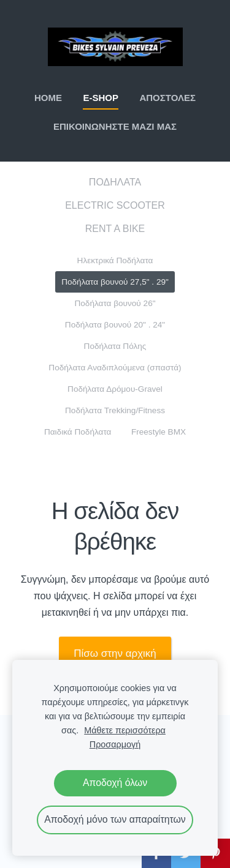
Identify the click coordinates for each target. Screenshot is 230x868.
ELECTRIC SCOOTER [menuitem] (115, 205)
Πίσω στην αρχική (115, 653)
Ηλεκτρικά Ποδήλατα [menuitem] (115, 260)
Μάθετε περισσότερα (125, 730)
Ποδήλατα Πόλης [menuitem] (115, 346)
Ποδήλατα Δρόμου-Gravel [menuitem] (115, 389)
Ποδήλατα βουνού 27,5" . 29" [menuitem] (115, 282)
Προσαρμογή (115, 744)
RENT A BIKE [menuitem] (115, 229)
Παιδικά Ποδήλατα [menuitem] (78, 432)
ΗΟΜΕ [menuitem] (48, 98)
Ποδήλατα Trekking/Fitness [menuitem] (115, 410)
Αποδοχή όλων (115, 783)
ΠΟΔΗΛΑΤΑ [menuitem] (115, 182)
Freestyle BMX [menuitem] (159, 432)
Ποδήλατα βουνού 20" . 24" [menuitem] (115, 325)
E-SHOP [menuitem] (101, 98)
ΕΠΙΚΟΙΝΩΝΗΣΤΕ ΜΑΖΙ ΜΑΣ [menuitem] (115, 126)
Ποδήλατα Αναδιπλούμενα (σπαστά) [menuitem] (115, 368)
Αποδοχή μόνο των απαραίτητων (115, 819)
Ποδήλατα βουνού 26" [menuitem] (115, 303)
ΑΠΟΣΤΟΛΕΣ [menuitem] (167, 98)
